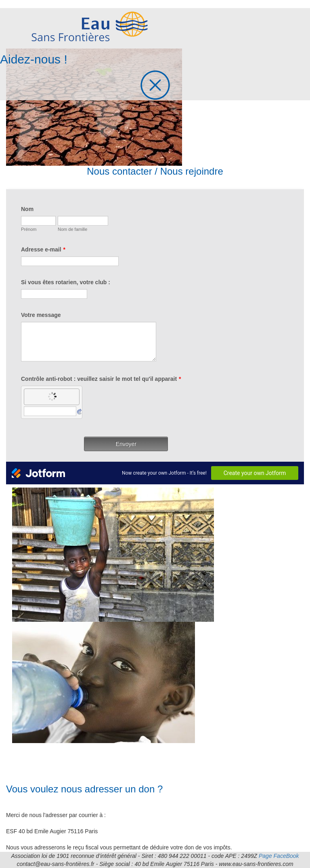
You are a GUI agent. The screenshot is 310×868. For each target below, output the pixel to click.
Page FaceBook (279, 856)
